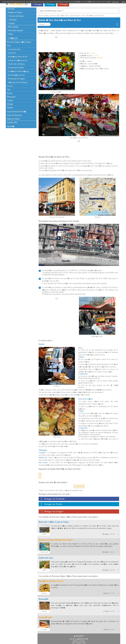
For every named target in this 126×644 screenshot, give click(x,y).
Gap (9, 90)
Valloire (10, 108)
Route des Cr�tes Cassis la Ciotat (54, 521)
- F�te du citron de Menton (17, 82)
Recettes (82, 640)
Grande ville (12, 122)
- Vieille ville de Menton (16, 64)
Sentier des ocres (46, 557)
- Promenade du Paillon (15, 68)
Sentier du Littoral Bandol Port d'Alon (56, 539)
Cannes (10, 100)
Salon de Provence (15, 115)
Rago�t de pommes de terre (51, 580)
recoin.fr (80, 635)
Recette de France (15, 16)
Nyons (10, 93)
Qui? (74, 642)
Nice (9, 46)
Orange (10, 104)
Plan (84, 642)
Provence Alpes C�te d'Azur (19, 42)
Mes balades (13, 27)
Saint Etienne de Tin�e (17, 112)
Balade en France (15, 12)
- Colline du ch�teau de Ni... (18, 60)
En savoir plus (115, 2)
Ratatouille (43, 598)
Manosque (11, 97)
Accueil (11, 9)
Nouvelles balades (15, 30)
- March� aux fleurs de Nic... (18, 57)
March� (11, 126)
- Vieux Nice (12, 53)
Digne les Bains (13, 119)
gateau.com (83, 638)
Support (79, 642)
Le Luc (10, 86)
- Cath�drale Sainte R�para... (18, 71)
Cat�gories (12, 38)
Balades (75, 640)
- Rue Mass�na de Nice (16, 75)
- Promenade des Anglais (16, 79)
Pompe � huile (45, 616)
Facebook (12, 20)
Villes (10, 34)
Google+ (11, 23)
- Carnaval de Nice (14, 49)
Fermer (123, 2)
